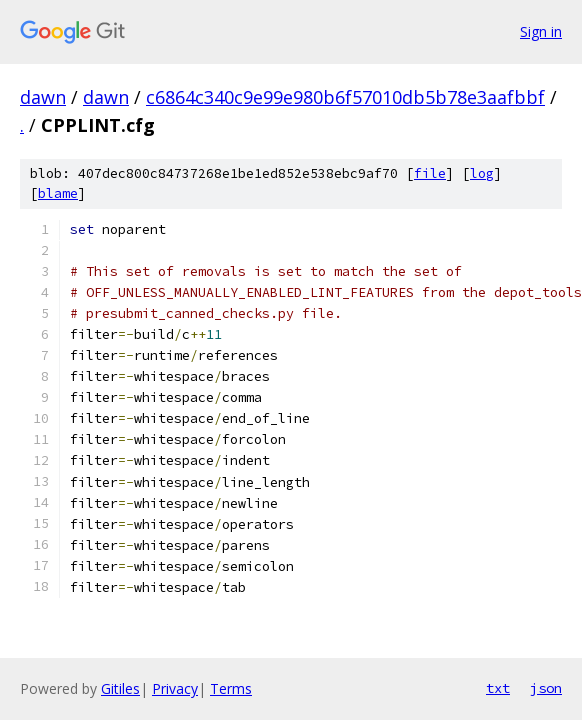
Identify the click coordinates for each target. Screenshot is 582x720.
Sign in (541, 31)
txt (498, 688)
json (546, 688)
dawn (43, 97)
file (430, 173)
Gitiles (120, 688)
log (482, 173)
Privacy (175, 688)
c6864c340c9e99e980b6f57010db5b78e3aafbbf (345, 97)
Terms (231, 688)
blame (58, 193)
